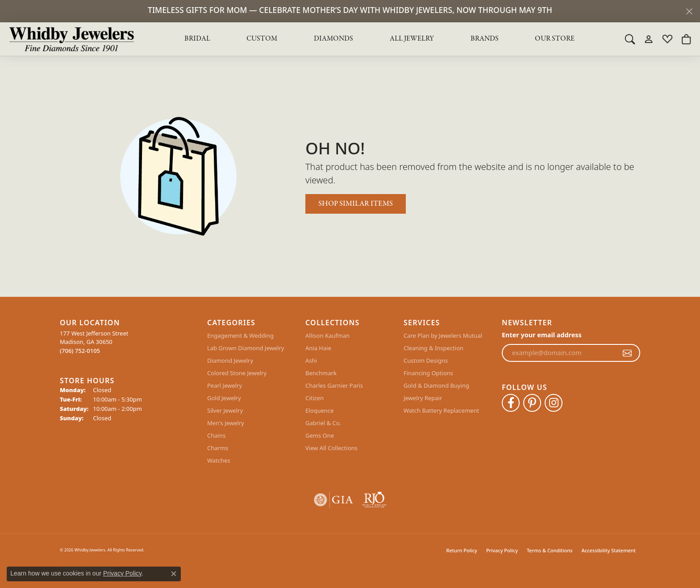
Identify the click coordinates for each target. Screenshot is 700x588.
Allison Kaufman (327, 335)
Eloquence (319, 410)
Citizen (315, 398)
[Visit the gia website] (333, 500)
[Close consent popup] (174, 574)
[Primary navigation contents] (379, 39)
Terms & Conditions (550, 550)
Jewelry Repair (423, 398)
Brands (485, 39)
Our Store (555, 39)
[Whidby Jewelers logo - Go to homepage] (71, 39)
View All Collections (331, 448)
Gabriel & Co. (323, 423)
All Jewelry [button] (412, 39)
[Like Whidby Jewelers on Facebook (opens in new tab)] (511, 403)
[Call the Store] (80, 351)
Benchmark (321, 373)
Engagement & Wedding (240, 335)
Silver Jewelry (225, 410)
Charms (218, 448)
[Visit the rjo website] (374, 500)
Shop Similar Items (356, 204)
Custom (262, 39)
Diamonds (333, 39)
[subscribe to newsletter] (627, 353)
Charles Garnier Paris (334, 385)
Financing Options (428, 373)
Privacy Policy (502, 550)
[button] (630, 39)
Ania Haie (318, 348)
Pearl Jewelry (225, 385)
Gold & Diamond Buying (436, 385)
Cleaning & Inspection (433, 348)
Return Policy (462, 550)
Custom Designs (426, 360)
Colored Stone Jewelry (237, 373)
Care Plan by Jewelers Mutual (443, 335)
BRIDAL (197, 39)
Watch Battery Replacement (441, 410)
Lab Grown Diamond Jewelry (246, 348)
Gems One (320, 435)
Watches (219, 460)
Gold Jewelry (224, 398)
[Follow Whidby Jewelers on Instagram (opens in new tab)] (554, 403)
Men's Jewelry (226, 423)
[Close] (689, 11)
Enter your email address (542, 335)
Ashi (311, 360)
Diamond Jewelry (230, 360)
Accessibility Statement (608, 550)
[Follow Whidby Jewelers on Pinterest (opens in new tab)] (532, 403)
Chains (216, 435)
